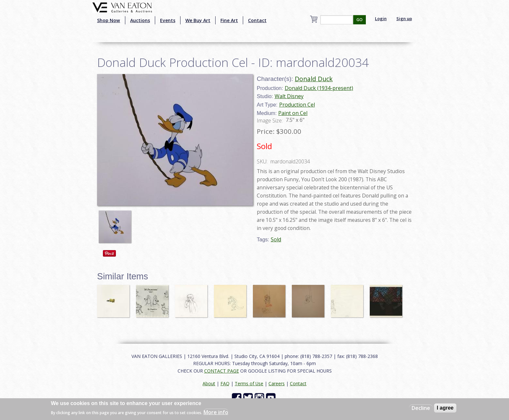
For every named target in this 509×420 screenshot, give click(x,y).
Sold (276, 239)
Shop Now (109, 20)
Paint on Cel (293, 113)
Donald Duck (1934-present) (319, 88)
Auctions (140, 20)
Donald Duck (314, 79)
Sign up (404, 19)
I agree (445, 408)
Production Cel (297, 105)
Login (381, 19)
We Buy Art (198, 20)
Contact (257, 20)
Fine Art (229, 20)
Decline (421, 408)
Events (168, 20)
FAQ (225, 383)
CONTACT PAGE (222, 371)
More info (216, 412)
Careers (277, 383)
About (209, 383)
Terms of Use (249, 383)
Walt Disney (289, 96)
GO (360, 20)
